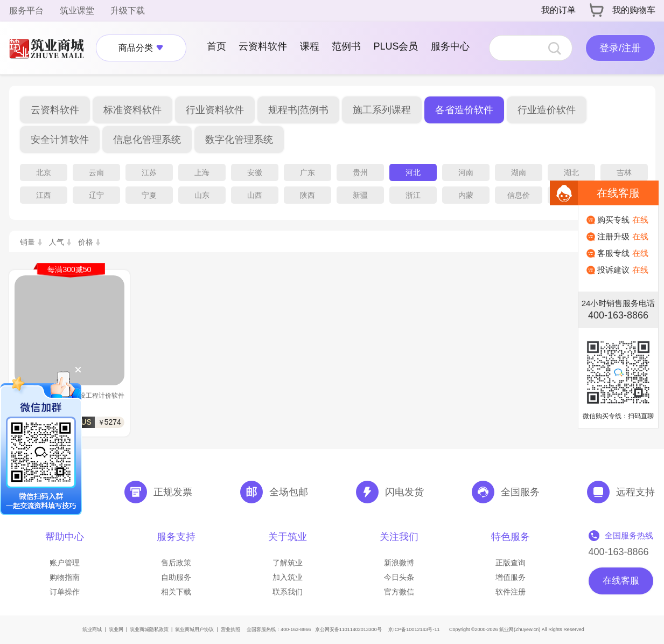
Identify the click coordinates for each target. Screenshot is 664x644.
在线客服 (621, 581)
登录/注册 (620, 48)
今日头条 (399, 577)
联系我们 (288, 592)
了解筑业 (288, 563)
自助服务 (176, 577)
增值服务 (511, 577)
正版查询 (511, 563)
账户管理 (65, 563)
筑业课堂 (77, 11)
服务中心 (450, 46)
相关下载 (176, 592)
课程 (310, 46)
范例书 (346, 46)
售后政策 (176, 563)
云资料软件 (263, 46)
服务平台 (26, 11)
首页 (216, 46)
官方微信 (399, 592)
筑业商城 (92, 629)
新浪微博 (399, 563)
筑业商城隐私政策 (149, 629)
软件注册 (511, 592)
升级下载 (128, 11)
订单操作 (65, 592)
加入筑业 (288, 577)
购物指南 (65, 577)
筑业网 (116, 629)
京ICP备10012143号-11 (414, 629)
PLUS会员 (396, 46)
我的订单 (558, 10)
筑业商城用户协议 (194, 629)
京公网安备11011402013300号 (348, 629)
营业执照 (230, 629)
